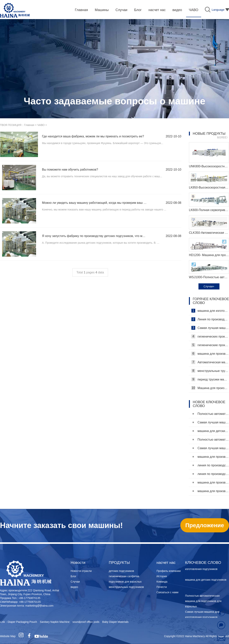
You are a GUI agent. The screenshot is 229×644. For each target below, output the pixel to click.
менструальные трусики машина (210, 371)
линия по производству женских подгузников (211, 474)
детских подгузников (121, 571)
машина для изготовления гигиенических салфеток (210, 311)
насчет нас (166, 563)
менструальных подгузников (126, 587)
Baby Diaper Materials (115, 622)
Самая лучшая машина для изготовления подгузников (211, 422)
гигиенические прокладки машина (210, 345)
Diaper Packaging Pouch (22, 622)
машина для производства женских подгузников (211, 491)
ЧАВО (41, 125)
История (162, 576)
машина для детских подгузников (211, 431)
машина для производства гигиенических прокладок (210, 354)
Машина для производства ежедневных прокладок (210, 388)
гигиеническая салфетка (124, 576)
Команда (162, 582)
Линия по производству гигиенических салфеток (210, 319)
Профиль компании (169, 571)
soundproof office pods (86, 622)
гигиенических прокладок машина (210, 336)
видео (74, 587)
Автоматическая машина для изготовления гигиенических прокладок (210, 362)
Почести (162, 587)
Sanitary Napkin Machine (55, 622)
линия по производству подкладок (211, 465)
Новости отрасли (81, 571)
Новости (78, 563)
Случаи (75, 582)
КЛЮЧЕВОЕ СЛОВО (203, 563)
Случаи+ (209, 286)
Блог (73, 576)
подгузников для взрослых (125, 582)
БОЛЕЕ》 (223, 137)
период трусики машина (210, 379)
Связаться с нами (167, 592)
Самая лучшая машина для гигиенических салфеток (210, 328)
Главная (29, 125)
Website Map (8, 636)
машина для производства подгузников (211, 482)
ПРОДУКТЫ (119, 563)
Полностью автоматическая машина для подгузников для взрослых (211, 414)
